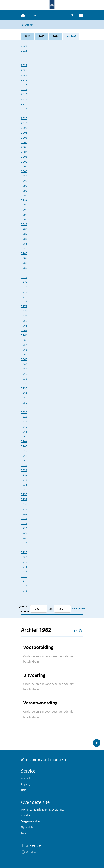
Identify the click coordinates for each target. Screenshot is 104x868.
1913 (24, 591)
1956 (24, 383)
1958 (24, 374)
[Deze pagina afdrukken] (80, 631)
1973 (24, 301)
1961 (24, 359)
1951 (24, 407)
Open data (27, 827)
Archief (30, 25)
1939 (24, 465)
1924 (24, 538)
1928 (24, 518)
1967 (24, 330)
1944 (24, 441)
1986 (24, 239)
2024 (56, 36)
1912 (24, 595)
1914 (24, 586)
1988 (24, 229)
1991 (24, 215)
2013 (24, 108)
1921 (24, 552)
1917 (24, 571)
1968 (24, 326)
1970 (24, 316)
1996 (24, 191)
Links (24, 833)
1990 (24, 219)
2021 (24, 70)
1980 (24, 268)
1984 (24, 248)
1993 (24, 205)
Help (24, 790)
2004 (24, 152)
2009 (24, 128)
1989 (24, 224)
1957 (24, 379)
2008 (24, 133)
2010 (24, 123)
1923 (24, 542)
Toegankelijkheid (31, 821)
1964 (24, 345)
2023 (24, 60)
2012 (24, 113)
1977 (24, 282)
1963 (24, 350)
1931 (24, 504)
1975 (24, 292)
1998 (24, 181)
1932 (24, 499)
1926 (24, 528)
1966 (24, 335)
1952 (24, 403)
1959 (24, 369)
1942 (24, 451)
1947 (24, 427)
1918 (24, 567)
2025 (42, 36)
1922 (24, 547)
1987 (24, 234)
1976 (24, 287)
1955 (24, 388)
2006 (24, 142)
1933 (24, 494)
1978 (24, 277)
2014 (24, 104)
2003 (24, 157)
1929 (24, 514)
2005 (24, 147)
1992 (24, 210)
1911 (24, 600)
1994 (24, 200)
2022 (24, 65)
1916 (24, 576)
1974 (24, 297)
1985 (24, 244)
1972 (24, 306)
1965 (24, 340)
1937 (24, 475)
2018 (24, 85)
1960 (24, 364)
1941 (24, 456)
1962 (24, 354)
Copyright (27, 784)
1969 (24, 321)
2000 (24, 171)
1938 (24, 470)
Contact (26, 778)
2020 (24, 75)
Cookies (26, 815)
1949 (24, 417)
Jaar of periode (24, 609)
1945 (24, 436)
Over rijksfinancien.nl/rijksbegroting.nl (44, 810)
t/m (50, 609)
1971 (24, 311)
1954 (24, 393)
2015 (24, 99)
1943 (24, 446)
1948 (24, 422)
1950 (24, 412)
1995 (24, 195)
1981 (24, 263)
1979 (24, 273)
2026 (27, 36)
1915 (24, 581)
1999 (24, 176)
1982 (24, 258)
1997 (24, 186)
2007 (24, 138)
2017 (24, 89)
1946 (24, 432)
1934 (24, 489)
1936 (24, 480)
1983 (24, 253)
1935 (24, 485)
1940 (24, 461)
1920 (24, 557)
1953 (24, 398)
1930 (24, 509)
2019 (24, 80)
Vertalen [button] (31, 852)
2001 (24, 166)
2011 (24, 118)
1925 (24, 533)
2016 (24, 94)
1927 (24, 523)
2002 (24, 162)
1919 (24, 562)
